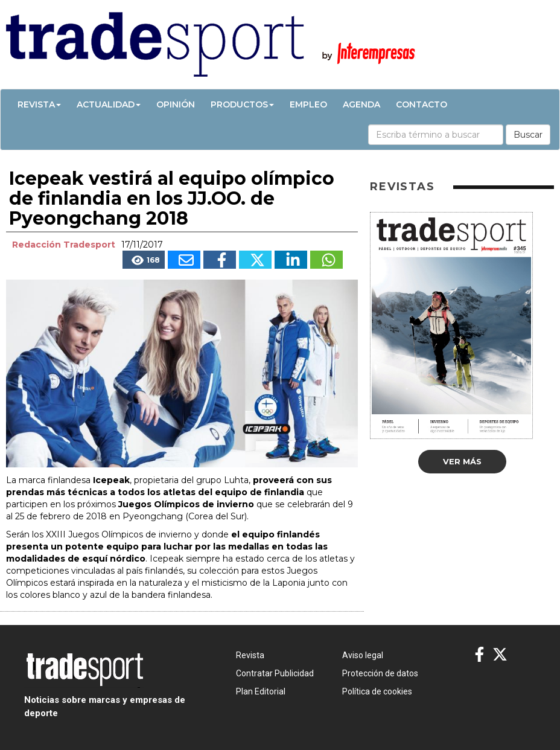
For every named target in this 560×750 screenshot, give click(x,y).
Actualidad (109, 104)
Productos (242, 104)
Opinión (176, 104)
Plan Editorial (261, 691)
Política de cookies (377, 691)
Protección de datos (380, 673)
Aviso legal (363, 655)
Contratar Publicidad (275, 673)
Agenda (361, 104)
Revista (39, 104)
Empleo (308, 104)
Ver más (462, 461)
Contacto (422, 104)
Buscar (528, 135)
